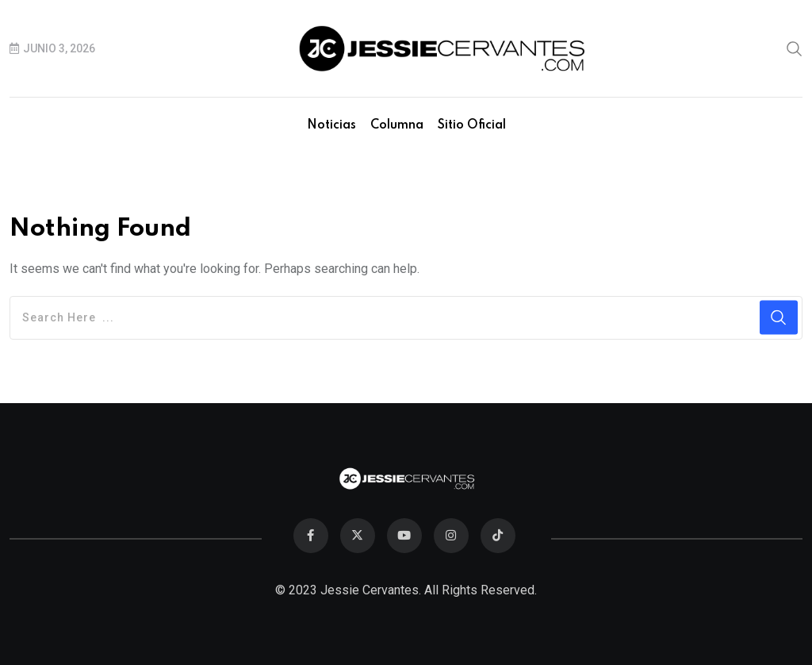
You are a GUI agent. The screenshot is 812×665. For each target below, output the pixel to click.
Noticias (331, 125)
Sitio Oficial (472, 125)
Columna (397, 125)
